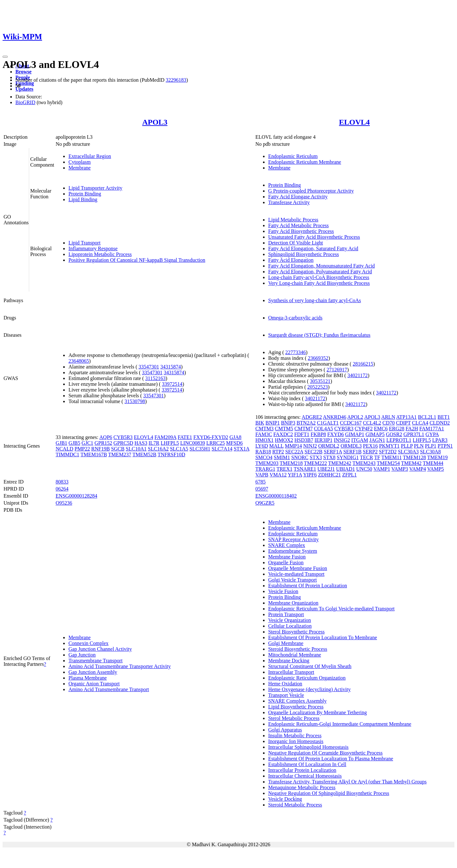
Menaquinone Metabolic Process (302, 787)
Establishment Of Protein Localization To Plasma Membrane (331, 759)
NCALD (64, 449)
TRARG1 (265, 469)
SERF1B (352, 452)
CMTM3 (264, 429)
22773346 (296, 352)
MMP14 (293, 446)
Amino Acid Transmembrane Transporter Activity (119, 666)
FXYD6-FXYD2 (211, 437)
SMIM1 (282, 457)
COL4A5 (324, 429)
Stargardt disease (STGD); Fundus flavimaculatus (319, 335)
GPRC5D (123, 443)
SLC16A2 (158, 449)
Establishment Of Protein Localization (308, 586)
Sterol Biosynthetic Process (296, 632)
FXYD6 (336, 434)
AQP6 (106, 437)
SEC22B (313, 452)
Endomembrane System (292, 551)
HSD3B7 (304, 440)
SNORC (300, 457)
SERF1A (333, 452)
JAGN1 (377, 440)
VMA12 (278, 475)
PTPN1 (445, 446)
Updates (24, 89)
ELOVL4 (354, 122)
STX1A (242, 449)
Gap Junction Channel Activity (100, 649)
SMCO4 (264, 457)
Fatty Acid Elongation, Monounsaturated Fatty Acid (321, 266)
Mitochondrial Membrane (295, 655)
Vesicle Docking (285, 799)
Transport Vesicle (286, 695)
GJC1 (87, 443)
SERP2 (370, 452)
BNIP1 (273, 423)
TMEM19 (437, 457)
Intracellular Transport (291, 672)
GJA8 (235, 437)
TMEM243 (364, 463)
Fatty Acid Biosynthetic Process (301, 231)
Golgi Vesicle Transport (292, 580)
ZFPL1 (349, 475)
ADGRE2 (312, 417)
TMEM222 (316, 463)
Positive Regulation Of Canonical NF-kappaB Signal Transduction (137, 260)
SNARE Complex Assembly (297, 701)
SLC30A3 (408, 452)
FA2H (412, 429)
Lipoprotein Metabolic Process (100, 254)
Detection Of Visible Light (296, 243)
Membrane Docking (289, 661)
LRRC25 (216, 443)
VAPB (262, 475)
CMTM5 (284, 429)
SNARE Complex (287, 545)
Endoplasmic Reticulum (293, 156)
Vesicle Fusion (283, 591)
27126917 (337, 370)
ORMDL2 (329, 446)
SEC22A (294, 452)
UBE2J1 (326, 469)
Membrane (79, 168)
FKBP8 (318, 434)
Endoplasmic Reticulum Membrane (305, 162)
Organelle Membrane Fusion (298, 568)
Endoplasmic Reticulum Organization (307, 678)
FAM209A (165, 437)
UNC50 (364, 469)
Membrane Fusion (287, 557)
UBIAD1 (346, 469)
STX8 (329, 457)
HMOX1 (264, 440)
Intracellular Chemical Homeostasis (305, 776)
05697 (262, 489)
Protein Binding (85, 194)
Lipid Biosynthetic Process (296, 707)
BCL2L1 (427, 417)
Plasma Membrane (88, 678)
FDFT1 (302, 434)
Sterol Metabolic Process (294, 718)
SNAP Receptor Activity (293, 539)
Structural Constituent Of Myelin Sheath (310, 666)
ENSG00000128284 (76, 496)
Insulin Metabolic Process (295, 736)
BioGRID (25, 102)
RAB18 (263, 452)
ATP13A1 (406, 417)
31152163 (155, 378)
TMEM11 (391, 457)
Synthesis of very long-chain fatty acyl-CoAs (314, 300)
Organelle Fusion (286, 562)
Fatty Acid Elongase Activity (298, 197)
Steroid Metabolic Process (295, 805)
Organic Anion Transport (94, 684)
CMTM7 (304, 429)
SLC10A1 (136, 449)
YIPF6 (310, 475)
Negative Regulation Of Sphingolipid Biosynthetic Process (329, 793)
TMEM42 (411, 463)
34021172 (357, 375)
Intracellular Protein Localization (302, 770)
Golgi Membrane (286, 643)
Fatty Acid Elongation (291, 260)
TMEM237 (120, 455)
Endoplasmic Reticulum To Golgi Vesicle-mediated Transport (331, 609)
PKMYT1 (389, 446)
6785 (260, 482)
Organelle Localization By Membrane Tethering (317, 712)
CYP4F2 (364, 429)
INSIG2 (342, 440)
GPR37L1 (414, 434)
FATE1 (185, 437)
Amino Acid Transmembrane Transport (109, 689)
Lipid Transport (84, 243)
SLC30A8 (431, 452)
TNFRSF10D (171, 455)
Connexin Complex (88, 643)
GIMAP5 (375, 434)
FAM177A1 (432, 429)
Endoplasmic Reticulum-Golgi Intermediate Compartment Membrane (340, 724)
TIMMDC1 (67, 455)
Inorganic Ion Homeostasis (296, 741)
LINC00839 (193, 443)
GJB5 (74, 443)
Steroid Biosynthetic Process (298, 649)
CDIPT (403, 423)
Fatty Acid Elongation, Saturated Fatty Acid (313, 248)
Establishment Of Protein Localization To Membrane (322, 637)
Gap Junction (82, 655)
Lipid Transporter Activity (95, 188)
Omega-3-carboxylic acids (295, 318)
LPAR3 (440, 440)
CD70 (389, 423)
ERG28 (397, 429)
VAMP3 (400, 469)
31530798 (135, 401)
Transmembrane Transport (95, 661)
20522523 (317, 387)
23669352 (318, 358)
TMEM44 (433, 463)
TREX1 (284, 469)
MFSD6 (234, 443)
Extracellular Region (90, 156)
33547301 (149, 367)
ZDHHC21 (330, 475)
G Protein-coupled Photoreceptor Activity (311, 191)
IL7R (154, 443)
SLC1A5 (179, 449)
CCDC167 (351, 423)
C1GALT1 (328, 423)
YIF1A (295, 475)
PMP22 (82, 449)
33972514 (172, 384)
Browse (23, 72)
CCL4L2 (372, 423)
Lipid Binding (83, 199)
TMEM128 (414, 457)
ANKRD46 (335, 417)
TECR (366, 457)
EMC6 (381, 429)
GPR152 (103, 443)
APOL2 (355, 417)
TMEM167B (94, 455)
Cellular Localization (290, 626)
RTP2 (278, 452)
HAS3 (141, 443)
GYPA (432, 434)
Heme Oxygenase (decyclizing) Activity (309, 689)
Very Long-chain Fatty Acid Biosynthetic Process (319, 283)
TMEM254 (388, 463)
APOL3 (155, 122)
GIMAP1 (355, 434)
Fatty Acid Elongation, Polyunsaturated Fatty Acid (320, 272)
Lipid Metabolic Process (293, 220)
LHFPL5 (170, 443)
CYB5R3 (123, 437)
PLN (419, 446)
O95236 (64, 503)
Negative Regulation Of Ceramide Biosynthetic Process (325, 753)
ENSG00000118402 (276, 496)
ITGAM (360, 440)
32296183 (176, 80)
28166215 (363, 364)
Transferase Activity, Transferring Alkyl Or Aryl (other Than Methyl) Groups (347, 782)
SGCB (118, 449)
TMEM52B (144, 455)
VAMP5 (436, 469)
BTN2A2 (306, 423)
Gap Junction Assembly (93, 672)
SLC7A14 (222, 449)
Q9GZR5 (265, 503)
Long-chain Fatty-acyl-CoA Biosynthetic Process (319, 277)
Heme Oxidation (285, 684)
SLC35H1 (200, 449)
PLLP (407, 446)
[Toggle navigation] (5, 57)
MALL (276, 446)
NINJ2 (310, 446)
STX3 (316, 457)
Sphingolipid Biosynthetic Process (303, 254)
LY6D (262, 446)
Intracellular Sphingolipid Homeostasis (308, 747)
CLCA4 (420, 423)
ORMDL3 (351, 446)
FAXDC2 (283, 434)
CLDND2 (440, 423)
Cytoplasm (79, 162)
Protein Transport (286, 614)
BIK (260, 423)
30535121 (320, 381)
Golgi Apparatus (285, 730)
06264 (62, 489)
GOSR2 (394, 434)
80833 (62, 482)
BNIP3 (288, 423)
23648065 (79, 361)
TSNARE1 (305, 469)
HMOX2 (284, 440)
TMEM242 (340, 463)
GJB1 (61, 443)
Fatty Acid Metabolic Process (298, 225)
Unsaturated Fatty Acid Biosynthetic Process (314, 237)
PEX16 (370, 446)
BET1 (444, 417)
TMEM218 (291, 463)
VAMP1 (382, 469)
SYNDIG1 (348, 457)
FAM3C (264, 434)
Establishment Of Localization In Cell (307, 764)
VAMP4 (418, 469)
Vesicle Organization (289, 620)
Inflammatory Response (93, 248)
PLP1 (431, 446)
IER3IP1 (324, 440)
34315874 (171, 367)
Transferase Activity (289, 202)
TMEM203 (267, 463)
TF (377, 457)
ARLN (388, 417)
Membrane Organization (293, 603)
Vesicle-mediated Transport (296, 574)
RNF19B (101, 449)
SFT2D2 (388, 452)
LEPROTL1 (399, 440)
